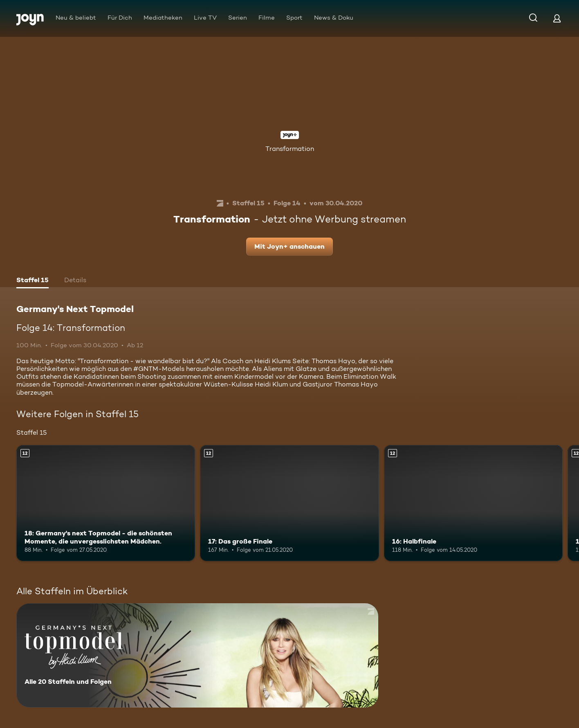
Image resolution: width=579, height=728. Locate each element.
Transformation (290, 149)
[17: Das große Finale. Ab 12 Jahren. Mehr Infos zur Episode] (289, 503)
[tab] (33, 281)
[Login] (557, 18)
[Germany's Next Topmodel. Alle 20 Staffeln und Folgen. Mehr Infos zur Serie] (197, 655)
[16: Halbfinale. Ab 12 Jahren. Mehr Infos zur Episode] (473, 503)
